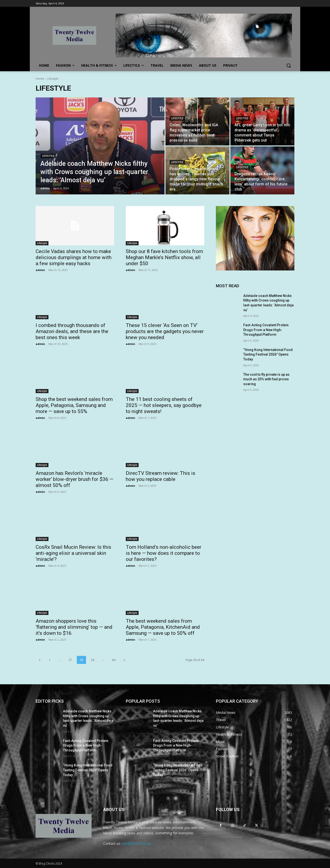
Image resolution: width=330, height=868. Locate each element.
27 (70, 660)
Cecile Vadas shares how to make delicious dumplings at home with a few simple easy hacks (74, 257)
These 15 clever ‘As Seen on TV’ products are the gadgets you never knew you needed (165, 331)
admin (40, 270)
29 (93, 660)
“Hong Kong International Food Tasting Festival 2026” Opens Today (268, 354)
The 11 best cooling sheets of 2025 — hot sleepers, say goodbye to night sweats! (164, 405)
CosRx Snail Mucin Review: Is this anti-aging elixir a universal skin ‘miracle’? (73, 553)
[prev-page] (40, 660)
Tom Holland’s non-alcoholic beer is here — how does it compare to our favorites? (164, 553)
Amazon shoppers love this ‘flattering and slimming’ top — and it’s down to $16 (74, 627)
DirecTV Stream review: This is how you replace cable (161, 476)
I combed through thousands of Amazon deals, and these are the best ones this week (72, 331)
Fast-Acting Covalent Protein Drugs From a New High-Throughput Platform (266, 330)
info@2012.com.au (137, 843)
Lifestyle (48, 156)
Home (40, 79)
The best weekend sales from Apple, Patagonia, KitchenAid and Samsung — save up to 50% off (163, 627)
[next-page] (124, 660)
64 (114, 660)
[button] (289, 65)
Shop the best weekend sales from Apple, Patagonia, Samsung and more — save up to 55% (74, 405)
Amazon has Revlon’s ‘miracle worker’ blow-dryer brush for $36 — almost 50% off (75, 479)
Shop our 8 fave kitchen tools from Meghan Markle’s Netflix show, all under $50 (164, 257)
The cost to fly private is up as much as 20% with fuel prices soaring (266, 379)
